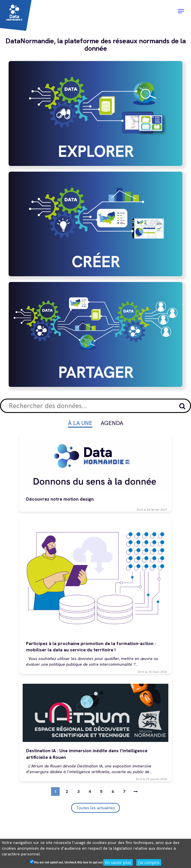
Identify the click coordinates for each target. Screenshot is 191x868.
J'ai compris (149, 862)
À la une (80, 423)
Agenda (112, 423)
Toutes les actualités (95, 808)
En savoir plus (118, 862)
